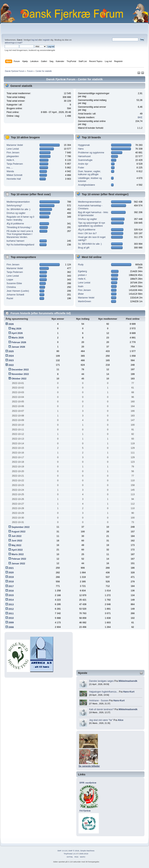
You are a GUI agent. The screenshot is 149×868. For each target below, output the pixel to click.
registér (46, 40)
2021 (11, 568)
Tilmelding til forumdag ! (19, 227)
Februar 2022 (19, 559)
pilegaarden (13, 156)
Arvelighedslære (86, 185)
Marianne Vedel (15, 145)
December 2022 (20, 370)
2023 (11, 360)
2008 (11, 627)
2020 (11, 573)
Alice (121, 720)
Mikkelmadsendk (128, 681)
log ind (34, 40)
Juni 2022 (17, 541)
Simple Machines (87, 851)
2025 (11, 351)
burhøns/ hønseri (15, 241)
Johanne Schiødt (15, 295)
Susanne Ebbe (14, 283)
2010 (11, 618)
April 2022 (17, 550)
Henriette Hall (14, 179)
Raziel (10, 298)
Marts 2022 (17, 554)
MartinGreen (84, 301)
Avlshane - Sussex (99, 701)
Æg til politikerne (15, 224)
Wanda (10, 171)
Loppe (10, 280)
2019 (11, 577)
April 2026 (17, 333)
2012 (11, 609)
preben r (82, 275)
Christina (11, 287)
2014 (11, 600)
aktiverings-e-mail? (14, 43)
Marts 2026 (17, 338)
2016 (11, 591)
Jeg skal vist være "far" (101, 720)
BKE (140, 117)
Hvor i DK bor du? (87, 233)
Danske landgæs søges (101, 681)
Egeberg (82, 271)
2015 (11, 595)
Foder (81, 168)
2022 (11, 365)
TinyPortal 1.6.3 (70, 854)
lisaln (81, 286)
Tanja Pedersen (15, 164)
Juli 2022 (16, 536)
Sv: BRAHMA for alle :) (18, 209)
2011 (11, 614)
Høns (81, 149)
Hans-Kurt (129, 692)
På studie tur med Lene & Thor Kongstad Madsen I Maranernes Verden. (20, 234)
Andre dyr (83, 164)
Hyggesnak (84, 145)
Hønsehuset (84, 156)
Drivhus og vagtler (16, 213)
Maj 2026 (16, 329)
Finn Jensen (13, 153)
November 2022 (20, 374)
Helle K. (11, 160)
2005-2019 (84, 854)
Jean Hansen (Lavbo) (18, 291)
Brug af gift (84, 248)
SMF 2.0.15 (62, 851)
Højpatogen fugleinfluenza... (104, 692)
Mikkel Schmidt (14, 175)
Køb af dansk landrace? (101, 709)
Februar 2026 (19, 342)
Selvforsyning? (14, 206)
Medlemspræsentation (18, 202)
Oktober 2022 (19, 379)
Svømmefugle (85, 160)
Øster (81, 294)
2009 (11, 623)
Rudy (81, 265)
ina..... (10, 168)
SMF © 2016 (74, 851)
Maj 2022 (16, 545)
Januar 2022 (18, 564)
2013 (11, 605)
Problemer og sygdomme (91, 153)
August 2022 (18, 532)
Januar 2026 (18, 347)
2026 (11, 324)
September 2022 (20, 527)
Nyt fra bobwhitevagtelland (20, 245)
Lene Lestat (13, 149)
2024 (11, 356)
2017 (11, 586)
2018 (11, 582)
